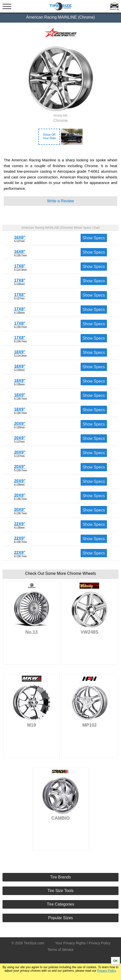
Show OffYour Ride (49, 136)
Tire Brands (60, 877)
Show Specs (94, 238)
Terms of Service (60, 950)
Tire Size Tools (60, 891)
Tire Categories (61, 904)
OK (115, 961)
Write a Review (60, 201)
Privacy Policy (106, 971)
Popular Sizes (61, 918)
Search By (114, 9)
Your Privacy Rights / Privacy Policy (83, 943)
